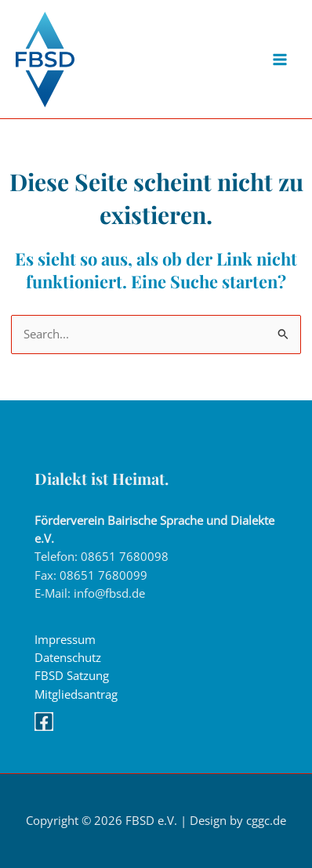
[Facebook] (44, 722)
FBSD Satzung (72, 675)
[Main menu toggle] (280, 60)
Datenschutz (68, 657)
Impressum (65, 639)
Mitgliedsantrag (76, 694)
